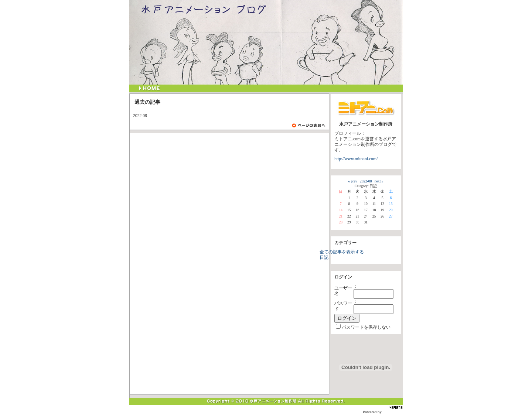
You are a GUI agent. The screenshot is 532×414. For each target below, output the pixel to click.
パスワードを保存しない (366, 327)
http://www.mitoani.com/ (356, 159)
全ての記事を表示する (342, 252)
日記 (324, 258)
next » (379, 181)
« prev (352, 181)
